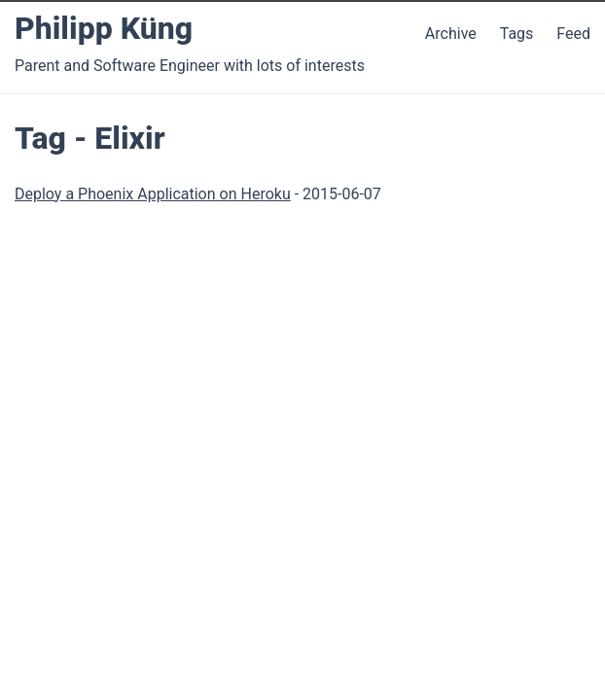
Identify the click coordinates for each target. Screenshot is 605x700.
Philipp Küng (104, 28)
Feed (573, 34)
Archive (451, 34)
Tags (517, 34)
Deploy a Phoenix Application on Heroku (153, 194)
